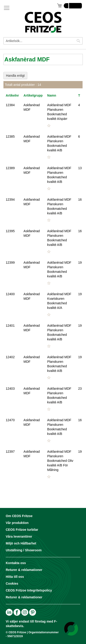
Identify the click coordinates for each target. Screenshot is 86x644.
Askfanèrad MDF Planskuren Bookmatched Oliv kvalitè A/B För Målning (60, 461)
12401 (10, 326)
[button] (49, 126)
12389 (10, 168)
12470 (10, 420)
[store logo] (43, 22)
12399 (10, 263)
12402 (10, 357)
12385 (10, 137)
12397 (10, 452)
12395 (10, 231)
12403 (10, 389)
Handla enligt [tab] (15, 76)
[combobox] (43, 41)
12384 (10, 105)
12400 (10, 294)
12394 (10, 200)
